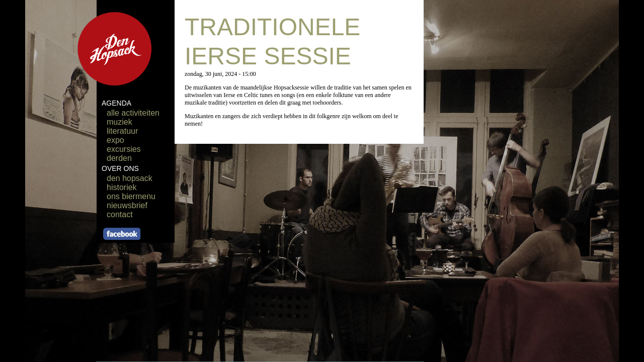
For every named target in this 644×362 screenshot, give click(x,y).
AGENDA (116, 103)
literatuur (122, 131)
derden (119, 158)
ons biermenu (131, 196)
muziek (119, 122)
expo (115, 140)
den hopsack (130, 178)
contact (120, 214)
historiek (122, 187)
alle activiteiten (133, 113)
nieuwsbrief (127, 205)
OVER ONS (120, 168)
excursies (124, 149)
